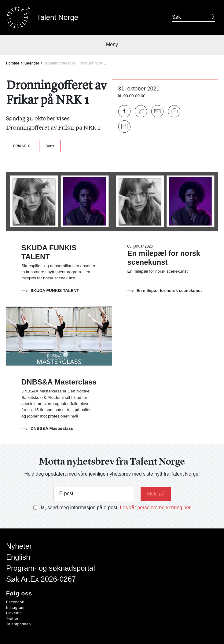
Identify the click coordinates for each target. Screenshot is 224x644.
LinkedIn (14, 613)
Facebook (15, 602)
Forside (13, 63)
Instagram (15, 608)
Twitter (12, 619)
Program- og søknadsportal (51, 568)
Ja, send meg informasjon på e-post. (79, 508)
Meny (112, 44)
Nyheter (19, 546)
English (18, 557)
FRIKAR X (22, 146)
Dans (50, 146)
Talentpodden (18, 624)
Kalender (31, 63)
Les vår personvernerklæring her (155, 508)
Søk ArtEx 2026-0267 (41, 579)
